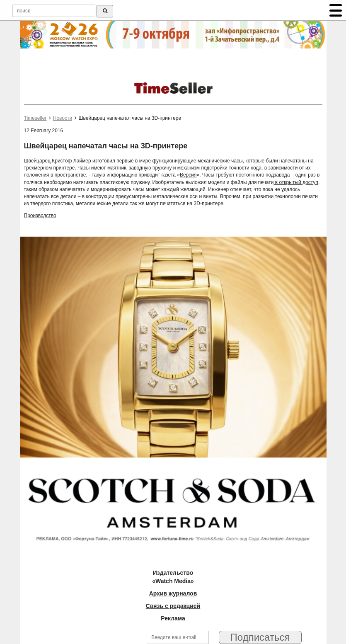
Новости (63, 118)
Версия (188, 175)
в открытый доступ (296, 182)
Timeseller (35, 118)
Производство (40, 215)
